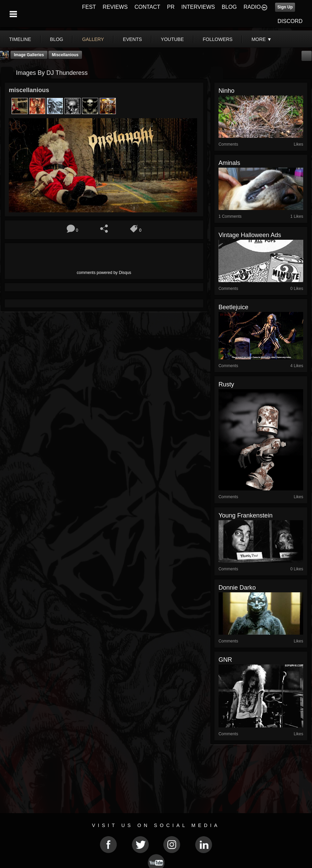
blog (57, 39)
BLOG (229, 7)
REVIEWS (115, 7)
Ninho (226, 91)
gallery (93, 39)
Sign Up (285, 7)
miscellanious (65, 55)
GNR (225, 660)
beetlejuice (233, 307)
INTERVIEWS (198, 7)
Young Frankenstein (245, 515)
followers (218, 39)
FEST (89, 7)
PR (171, 7)
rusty (226, 384)
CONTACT (147, 7)
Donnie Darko (237, 588)
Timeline (20, 39)
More (262, 39)
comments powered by (104, 273)
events (132, 39)
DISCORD (290, 21)
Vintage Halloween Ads (250, 235)
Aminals (229, 163)
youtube (172, 39)
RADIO (252, 7)
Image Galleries (29, 55)
